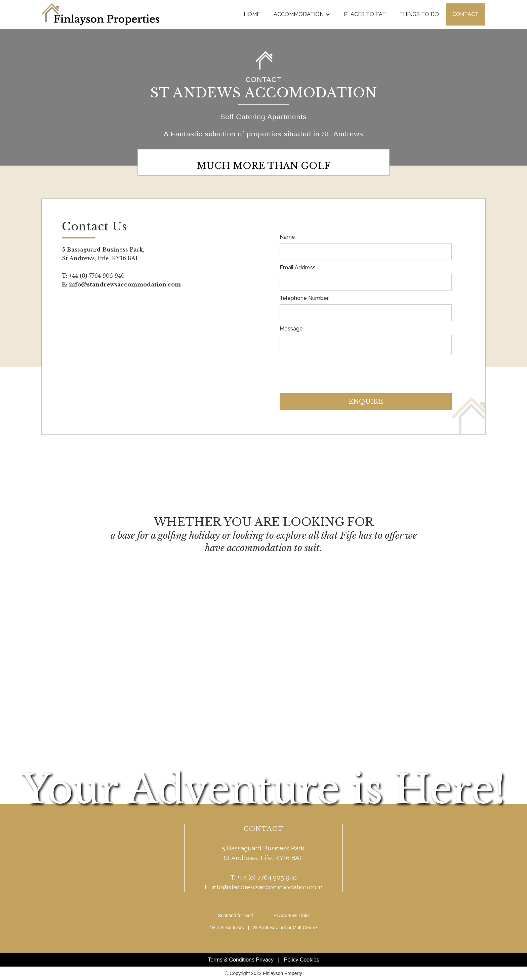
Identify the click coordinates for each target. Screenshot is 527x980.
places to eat (365, 14)
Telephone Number (304, 298)
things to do (419, 14)
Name (287, 237)
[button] (302, 14)
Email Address (298, 268)
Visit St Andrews (227, 928)
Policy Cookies (302, 960)
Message (291, 329)
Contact (465, 14)
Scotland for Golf (235, 916)
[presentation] (331, 371)
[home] (100, 14)
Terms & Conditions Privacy (241, 960)
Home (252, 14)
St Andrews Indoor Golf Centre (285, 928)
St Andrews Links (292, 916)
